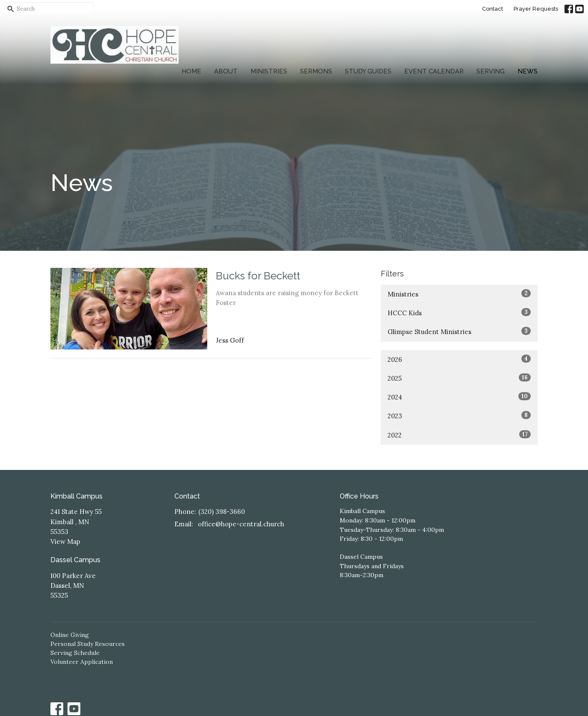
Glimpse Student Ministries (459, 331)
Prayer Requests (536, 9)
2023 (459, 415)
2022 (459, 435)
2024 (459, 397)
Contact (492, 9)
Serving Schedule (75, 653)
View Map (65, 541)
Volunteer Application (82, 662)
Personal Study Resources (88, 644)
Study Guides (368, 71)
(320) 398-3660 (222, 512)
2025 (459, 378)
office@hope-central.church (241, 524)
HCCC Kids (459, 313)
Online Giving (70, 635)
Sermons (316, 71)
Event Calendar (434, 71)
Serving (491, 71)
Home (191, 71)
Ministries (269, 71)
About (226, 71)
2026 (459, 359)
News (528, 71)
